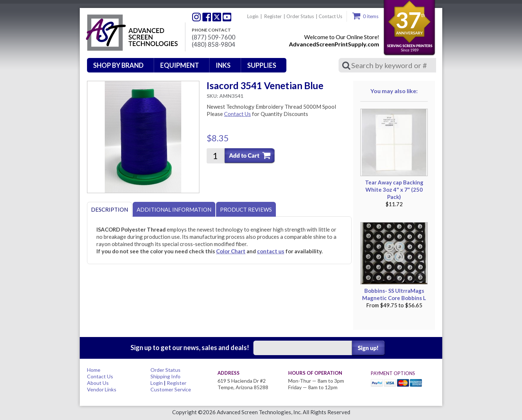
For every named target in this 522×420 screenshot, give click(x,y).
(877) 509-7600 (214, 37)
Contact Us (330, 16)
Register (273, 16)
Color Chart (231, 251)
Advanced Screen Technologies (131, 33)
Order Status (300, 16)
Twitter (196, 17)
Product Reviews (246, 209)
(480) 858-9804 (214, 45)
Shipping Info (165, 376)
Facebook (207, 17)
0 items (371, 16)
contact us (271, 251)
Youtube (227, 17)
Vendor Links (102, 389)
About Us (98, 383)
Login (253, 16)
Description (109, 209)
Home (94, 370)
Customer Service (171, 389)
